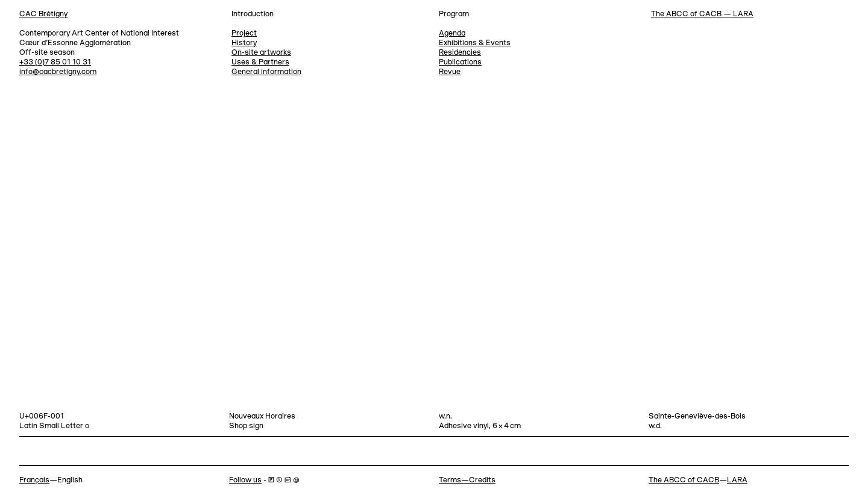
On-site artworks (261, 53)
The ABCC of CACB (684, 480)
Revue (450, 72)
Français (34, 480)
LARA (737, 480)
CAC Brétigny (43, 14)
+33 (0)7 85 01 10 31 (55, 62)
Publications (460, 62)
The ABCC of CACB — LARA (702, 14)
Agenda (452, 33)
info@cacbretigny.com (58, 72)
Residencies (460, 53)
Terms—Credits (467, 480)
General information (266, 72)
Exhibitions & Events (475, 43)
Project (244, 33)
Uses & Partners (260, 62)
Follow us (245, 480)
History (244, 43)
